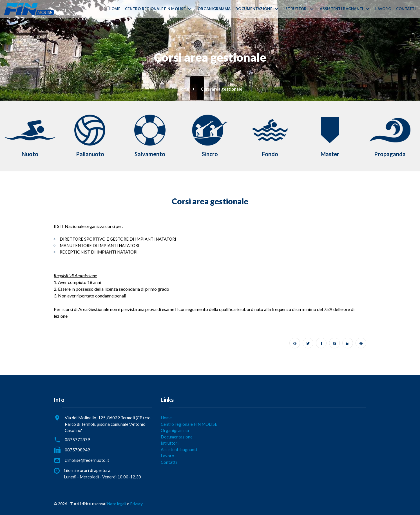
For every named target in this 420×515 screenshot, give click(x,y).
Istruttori (296, 9)
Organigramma (214, 9)
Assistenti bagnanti (341, 9)
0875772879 (77, 440)
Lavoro (383, 9)
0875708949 (77, 450)
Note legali (117, 504)
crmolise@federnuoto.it (87, 460)
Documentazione (254, 9)
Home (114, 9)
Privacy (136, 504)
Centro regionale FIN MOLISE (155, 9)
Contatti (406, 9)
